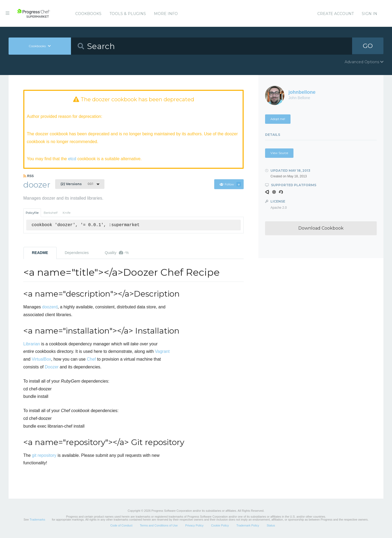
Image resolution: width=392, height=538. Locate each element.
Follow (230, 184)
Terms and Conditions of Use (159, 526)
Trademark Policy (248, 526)
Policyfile (32, 213)
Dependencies (77, 253)
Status (271, 526)
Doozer (52, 367)
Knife (67, 213)
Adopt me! (278, 119)
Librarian (32, 344)
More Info (166, 14)
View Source (279, 153)
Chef (91, 359)
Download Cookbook (321, 228)
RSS (29, 176)
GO (368, 46)
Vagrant (162, 352)
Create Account (336, 14)
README (40, 253)
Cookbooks (88, 14)
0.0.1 (77, 184)
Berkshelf (51, 213)
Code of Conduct (121, 526)
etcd (72, 159)
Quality (117, 253)
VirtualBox (41, 359)
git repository (44, 455)
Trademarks (37, 520)
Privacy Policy (194, 526)
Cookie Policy (220, 526)
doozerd (50, 307)
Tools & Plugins (128, 14)
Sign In (370, 14)
